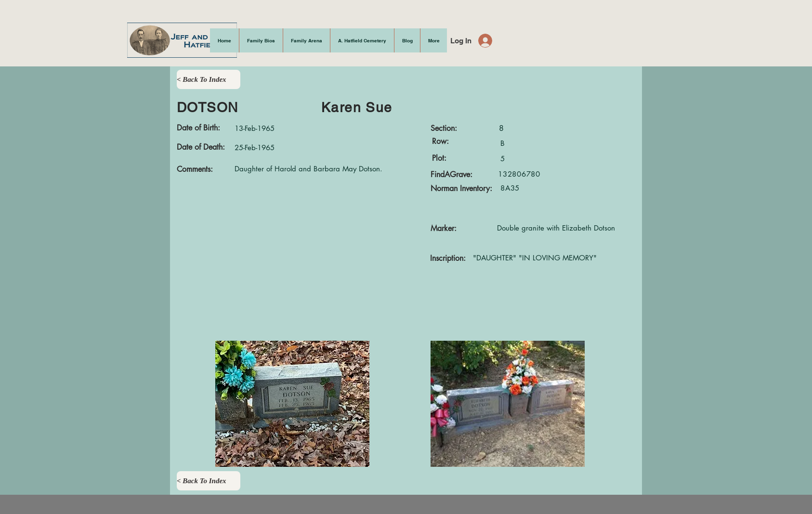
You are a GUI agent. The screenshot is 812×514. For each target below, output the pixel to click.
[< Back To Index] (209, 79)
